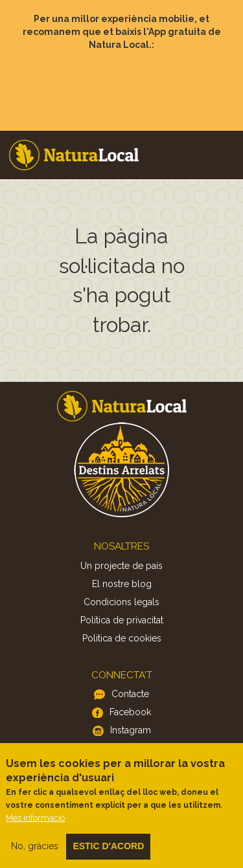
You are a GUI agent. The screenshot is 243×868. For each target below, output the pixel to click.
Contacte (130, 694)
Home (74, 155)
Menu (224, 137)
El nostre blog (122, 584)
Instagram (131, 730)
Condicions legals (121, 602)
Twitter (131, 748)
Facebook (130, 712)
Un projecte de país (121, 566)
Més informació (35, 829)
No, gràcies (35, 858)
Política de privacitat (122, 620)
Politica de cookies (122, 638)
